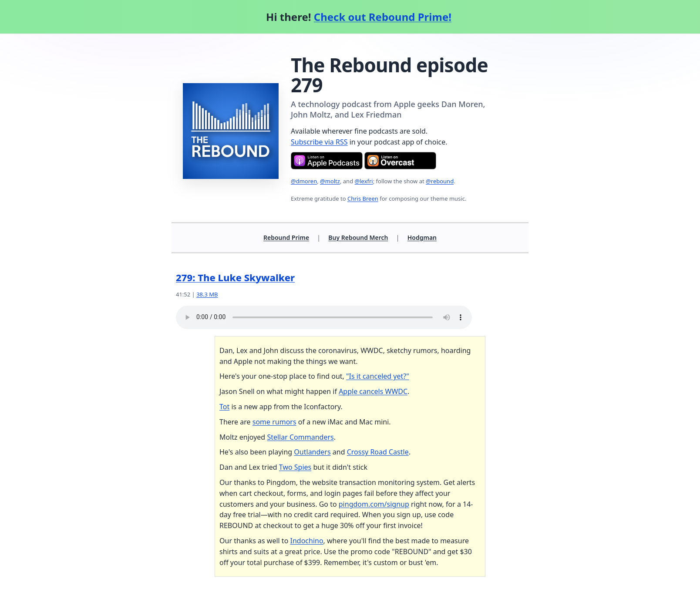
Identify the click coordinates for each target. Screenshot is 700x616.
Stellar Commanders (300, 437)
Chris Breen (363, 199)
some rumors (274, 422)
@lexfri (364, 181)
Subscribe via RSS (319, 142)
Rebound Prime (286, 237)
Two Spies (295, 467)
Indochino (306, 541)
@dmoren (304, 181)
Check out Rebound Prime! (383, 17)
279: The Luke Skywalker (235, 277)
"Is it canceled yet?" (378, 376)
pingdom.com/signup (374, 504)
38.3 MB (207, 294)
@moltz (330, 181)
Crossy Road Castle (378, 452)
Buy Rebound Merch (358, 237)
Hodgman (422, 237)
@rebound (440, 181)
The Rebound (351, 65)
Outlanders (312, 452)
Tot (224, 407)
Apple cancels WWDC (373, 391)
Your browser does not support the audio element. (324, 317)
